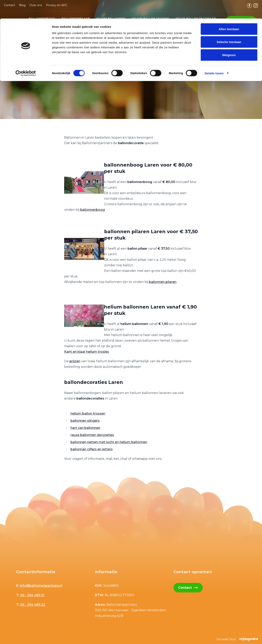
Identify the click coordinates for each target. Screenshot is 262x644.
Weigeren (229, 36)
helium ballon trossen (88, 414)
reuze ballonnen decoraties (92, 435)
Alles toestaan (229, 10)
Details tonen (214, 55)
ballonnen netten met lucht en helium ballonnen (109, 442)
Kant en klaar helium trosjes (87, 352)
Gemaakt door (237, 639)
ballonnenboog (92, 210)
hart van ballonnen (85, 428)
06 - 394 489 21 (32, 595)
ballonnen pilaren (163, 282)
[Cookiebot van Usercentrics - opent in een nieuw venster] (26, 55)
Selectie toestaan (229, 23)
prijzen (75, 361)
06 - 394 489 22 (33, 605)
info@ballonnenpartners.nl (41, 586)
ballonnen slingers (85, 421)
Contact (188, 588)
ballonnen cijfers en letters (92, 449)
